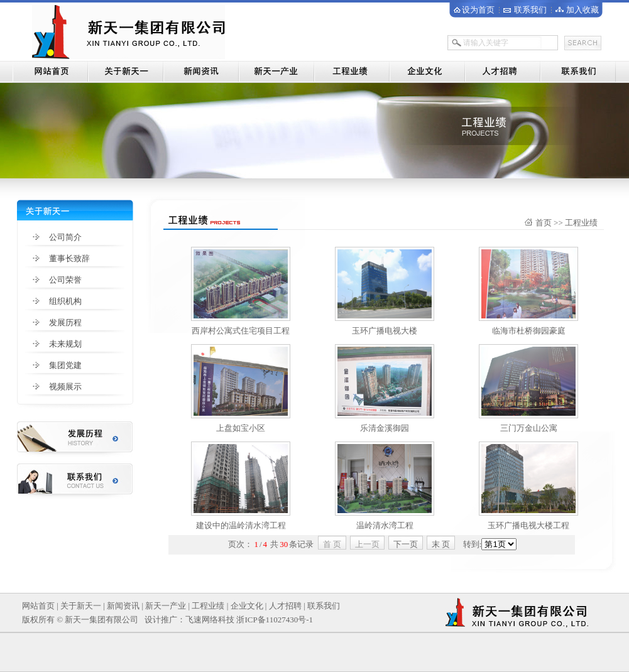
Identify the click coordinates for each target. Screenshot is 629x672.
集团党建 (65, 365)
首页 (544, 223)
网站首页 (38, 606)
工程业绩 (208, 606)
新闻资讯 (123, 606)
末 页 (441, 544)
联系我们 (530, 10)
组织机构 (65, 301)
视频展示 (65, 387)
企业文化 (247, 606)
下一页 (406, 544)
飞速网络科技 (210, 620)
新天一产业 (166, 606)
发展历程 (65, 322)
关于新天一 (81, 606)
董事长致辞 (69, 258)
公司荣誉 (65, 280)
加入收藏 (583, 10)
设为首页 (478, 10)
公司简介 (65, 237)
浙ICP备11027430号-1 (275, 620)
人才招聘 (285, 606)
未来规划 (65, 344)
